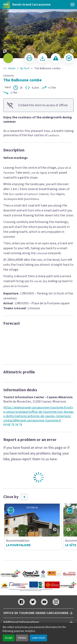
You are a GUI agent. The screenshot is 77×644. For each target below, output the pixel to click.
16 (65, 53)
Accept (9, 638)
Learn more (38, 638)
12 (49, 53)
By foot (25, 68)
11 (45, 53)
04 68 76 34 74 (13, 425)
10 (41, 53)
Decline (22, 638)
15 (61, 53)
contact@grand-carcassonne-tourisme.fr (32, 421)
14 (57, 53)
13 (53, 53)
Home (12, 68)
